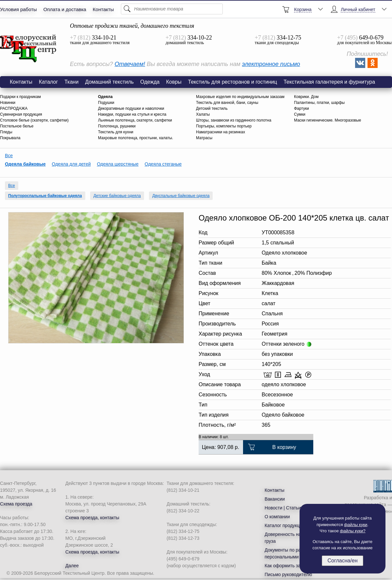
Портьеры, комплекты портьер (224, 126)
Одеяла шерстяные (118, 164)
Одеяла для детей (71, 164)
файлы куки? (353, 531)
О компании (277, 517)
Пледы (6, 132)
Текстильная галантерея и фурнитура (329, 82)
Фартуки (302, 108)
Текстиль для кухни (116, 132)
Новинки (8, 103)
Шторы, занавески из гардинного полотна (234, 120)
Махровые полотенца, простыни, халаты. (136, 138)
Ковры (174, 82)
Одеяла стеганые (163, 164)
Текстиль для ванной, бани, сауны (227, 103)
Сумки (300, 114)
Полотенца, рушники (117, 126)
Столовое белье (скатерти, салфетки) (34, 120)
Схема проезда (16, 504)
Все (9, 156)
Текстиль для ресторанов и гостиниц (233, 82)
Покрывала (10, 138)
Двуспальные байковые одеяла (181, 196)
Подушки (106, 103)
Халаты (203, 114)
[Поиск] (172, 9)
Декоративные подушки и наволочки (131, 108)
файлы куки (356, 525)
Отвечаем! (130, 64)
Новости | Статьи (283, 508)
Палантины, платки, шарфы (319, 103)
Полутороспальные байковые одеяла (45, 196)
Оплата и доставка (65, 9)
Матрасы (204, 138)
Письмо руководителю (288, 574)
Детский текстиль (212, 108)
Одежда (150, 82)
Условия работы (18, 9)
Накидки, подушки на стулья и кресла (132, 114)
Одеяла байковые (25, 164)
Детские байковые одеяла (117, 196)
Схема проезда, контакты (92, 518)
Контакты (103, 9)
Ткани (71, 82)
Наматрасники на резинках (220, 132)
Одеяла (105, 97)
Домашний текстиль (109, 82)
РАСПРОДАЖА (14, 108)
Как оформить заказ (286, 566)
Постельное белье (17, 126)
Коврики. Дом (306, 97)
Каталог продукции (285, 525)
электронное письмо (271, 64)
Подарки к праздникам (20, 97)
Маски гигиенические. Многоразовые (328, 120)
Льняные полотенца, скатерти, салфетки (135, 120)
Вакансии (275, 499)
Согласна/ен (342, 561)
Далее (72, 566)
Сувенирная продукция (21, 114)
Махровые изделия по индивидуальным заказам (240, 97)
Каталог (48, 82)
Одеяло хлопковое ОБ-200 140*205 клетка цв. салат (28, 49)
